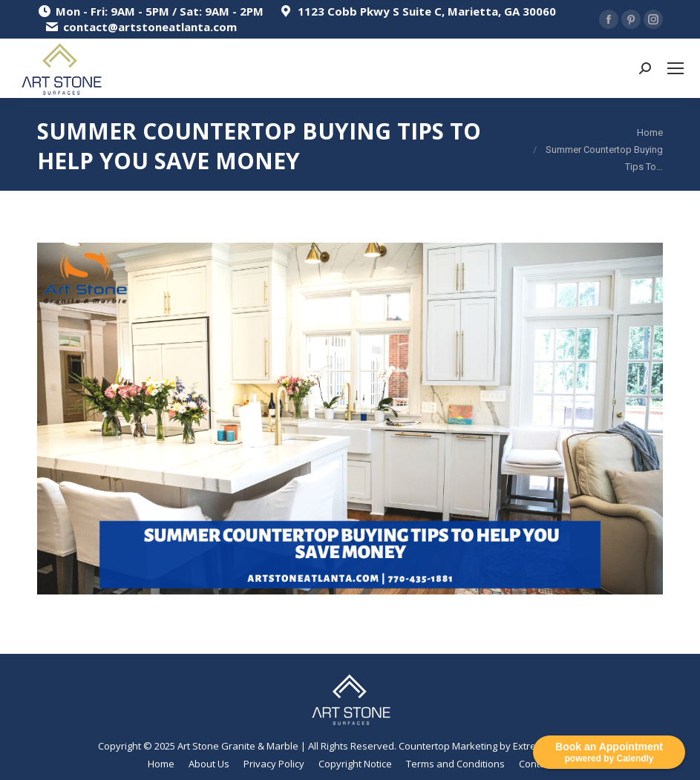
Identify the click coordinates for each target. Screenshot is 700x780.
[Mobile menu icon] (676, 68)
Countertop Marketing (448, 746)
